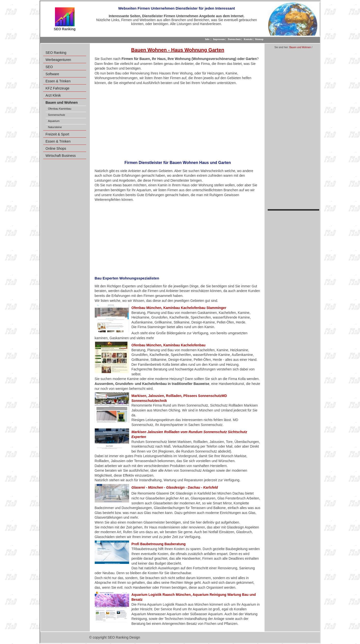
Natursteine (55, 127)
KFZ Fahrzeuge (58, 88)
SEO (49, 67)
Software (52, 74)
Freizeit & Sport (57, 134)
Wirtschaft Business (61, 156)
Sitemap (259, 39)
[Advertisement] (178, 121)
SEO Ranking (56, 53)
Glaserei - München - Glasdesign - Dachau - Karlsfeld (175, 487)
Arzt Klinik (53, 95)
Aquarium (54, 121)
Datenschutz (234, 39)
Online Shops (56, 148)
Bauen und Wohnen (300, 47)
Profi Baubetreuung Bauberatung (159, 544)
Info (207, 39)
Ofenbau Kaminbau (60, 109)
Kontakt (248, 39)
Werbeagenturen (58, 60)
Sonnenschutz (57, 115)
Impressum (219, 39)
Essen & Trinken (58, 81)
